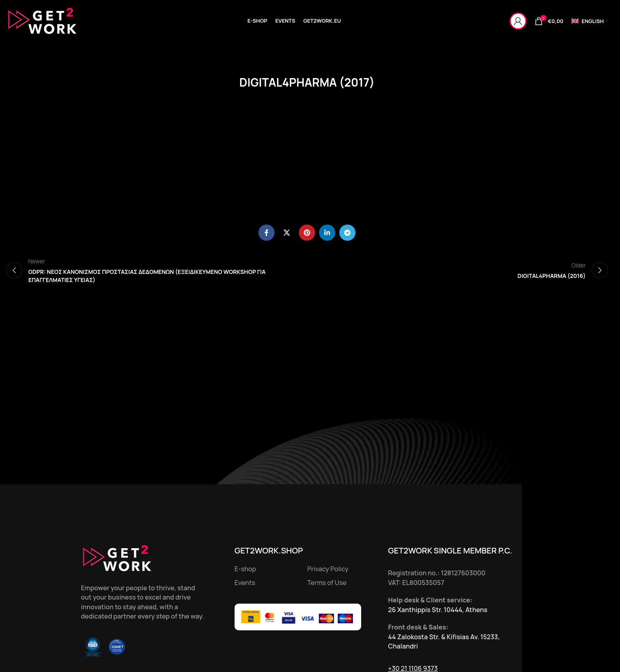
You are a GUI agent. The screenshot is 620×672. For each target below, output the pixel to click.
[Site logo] (42, 20)
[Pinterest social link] (307, 233)
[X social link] (287, 233)
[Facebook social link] (267, 233)
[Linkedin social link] (327, 233)
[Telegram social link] (347, 233)
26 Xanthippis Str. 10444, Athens (438, 610)
